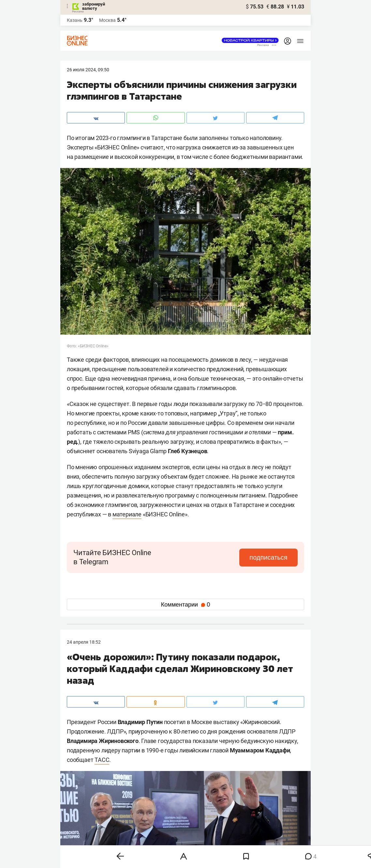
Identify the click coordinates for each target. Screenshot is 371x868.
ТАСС (102, 760)
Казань (75, 20)
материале (127, 514)
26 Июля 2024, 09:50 (88, 70)
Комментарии (185, 605)
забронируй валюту (94, 6)
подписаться (270, 557)
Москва (107, 20)
